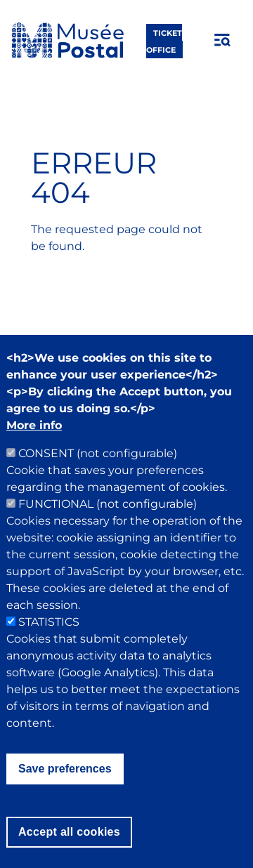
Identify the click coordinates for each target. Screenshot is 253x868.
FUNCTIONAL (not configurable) (108, 531)
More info (34, 453)
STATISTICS (49, 649)
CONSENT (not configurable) (98, 481)
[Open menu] (223, 40)
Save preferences (65, 796)
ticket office (164, 41)
